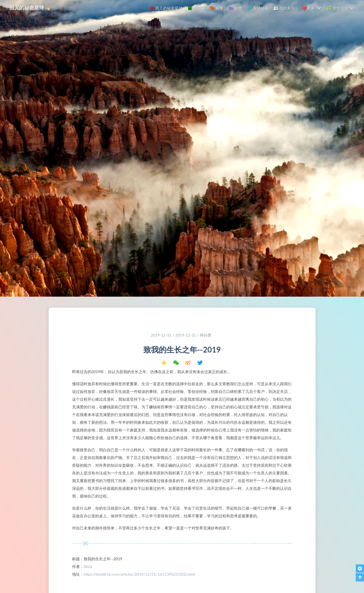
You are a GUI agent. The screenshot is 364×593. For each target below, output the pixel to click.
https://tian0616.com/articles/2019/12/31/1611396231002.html (139, 575)
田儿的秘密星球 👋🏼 (31, 8)
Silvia (88, 568)
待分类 (206, 336)
